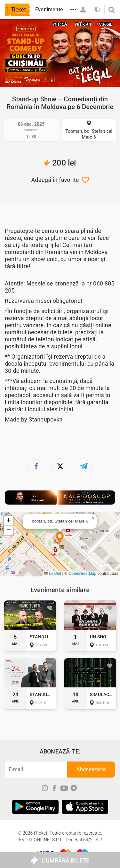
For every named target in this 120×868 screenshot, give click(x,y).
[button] (60, 538)
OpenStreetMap (82, 574)
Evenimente (49, 9)
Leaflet (53, 574)
